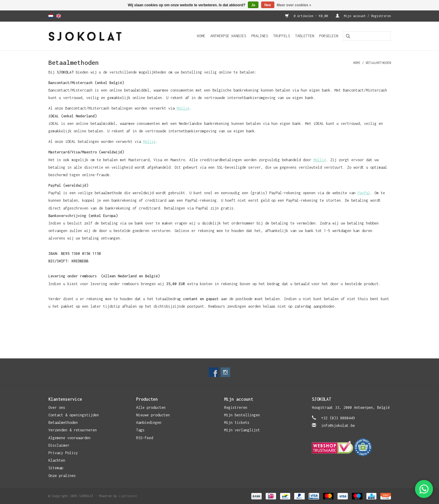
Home (201, 36)
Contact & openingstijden (74, 415)
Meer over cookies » (294, 5)
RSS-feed (145, 438)
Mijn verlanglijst (242, 430)
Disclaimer (59, 445)
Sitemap (56, 468)
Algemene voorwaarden (69, 438)
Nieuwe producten (153, 415)
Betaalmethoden (378, 63)
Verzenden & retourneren (73, 430)
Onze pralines (62, 476)
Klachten (57, 460)
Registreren (236, 407)
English (59, 16)
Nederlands (51, 16)
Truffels (282, 36)
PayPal (364, 193)
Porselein (329, 36)
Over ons (57, 407)
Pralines (260, 36)
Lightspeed (128, 496)
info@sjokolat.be (338, 426)
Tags (140, 430)
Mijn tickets (237, 423)
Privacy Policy (63, 453)
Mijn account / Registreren (363, 16)
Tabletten (305, 36)
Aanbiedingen (149, 423)
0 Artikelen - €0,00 (307, 16)
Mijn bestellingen (242, 415)
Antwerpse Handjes (228, 36)
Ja (253, 5)
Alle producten (151, 407)
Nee (268, 5)
